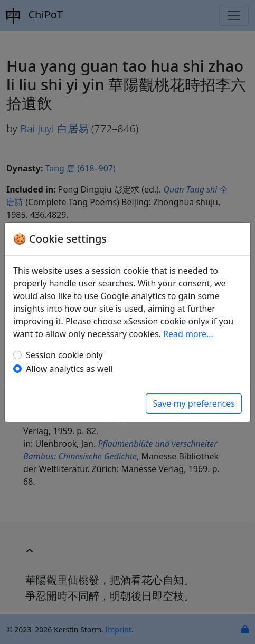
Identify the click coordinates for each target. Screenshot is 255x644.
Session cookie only (64, 355)
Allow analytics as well (69, 369)
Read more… (188, 334)
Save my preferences (194, 403)
